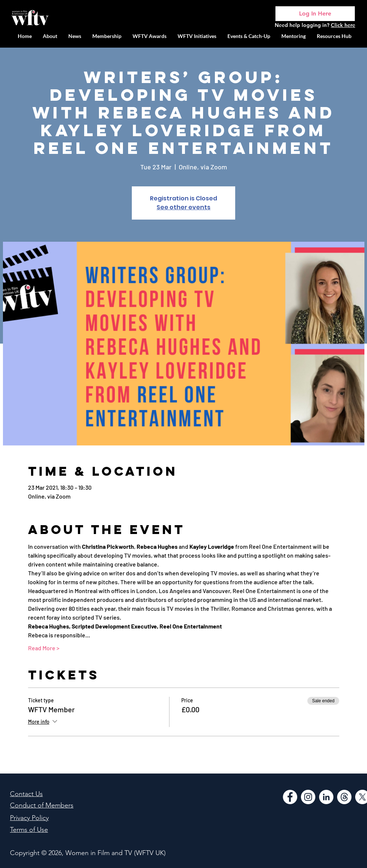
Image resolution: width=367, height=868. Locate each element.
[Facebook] (290, 797)
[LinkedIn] (326, 797)
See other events (183, 207)
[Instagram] (308, 797)
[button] (197, 36)
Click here (343, 25)
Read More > (44, 648)
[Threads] (344, 797)
